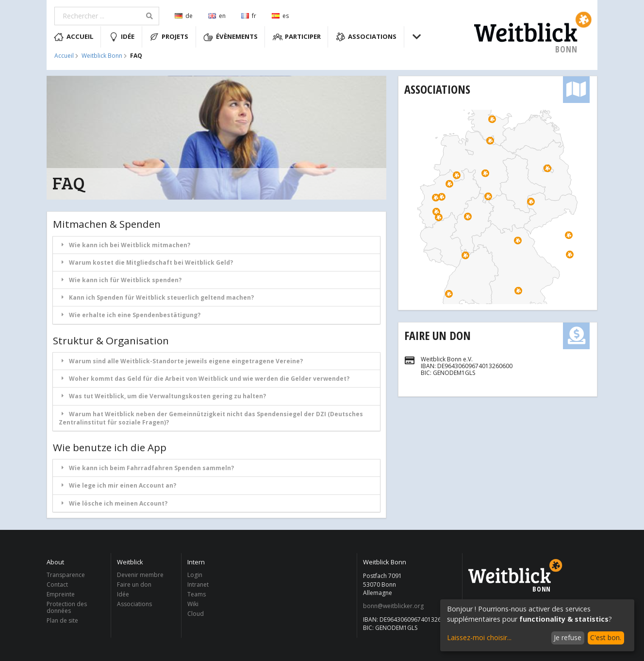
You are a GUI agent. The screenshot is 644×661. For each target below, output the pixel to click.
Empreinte (61, 594)
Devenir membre (140, 575)
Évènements (231, 37)
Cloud (196, 613)
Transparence (66, 575)
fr (249, 16)
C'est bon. (606, 637)
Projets (169, 37)
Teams (197, 594)
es (280, 16)
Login (195, 575)
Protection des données (67, 607)
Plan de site (62, 620)
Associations (366, 37)
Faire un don (438, 335)
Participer (297, 37)
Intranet (198, 585)
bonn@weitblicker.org (393, 606)
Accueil (74, 37)
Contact (57, 585)
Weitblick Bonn (102, 56)
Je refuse (568, 637)
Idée (122, 37)
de (184, 16)
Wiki (193, 604)
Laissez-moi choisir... (479, 637)
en (217, 16)
